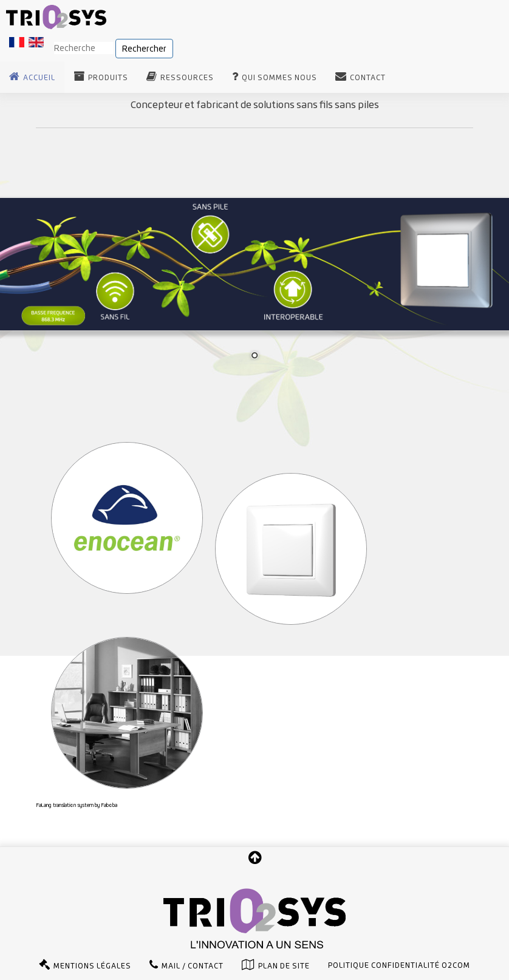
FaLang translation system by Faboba (77, 805)
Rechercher (144, 49)
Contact (368, 78)
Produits (108, 78)
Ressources (187, 78)
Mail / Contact (193, 966)
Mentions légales (92, 966)
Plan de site (284, 966)
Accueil (39, 78)
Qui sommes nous (279, 78)
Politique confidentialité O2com (399, 965)
